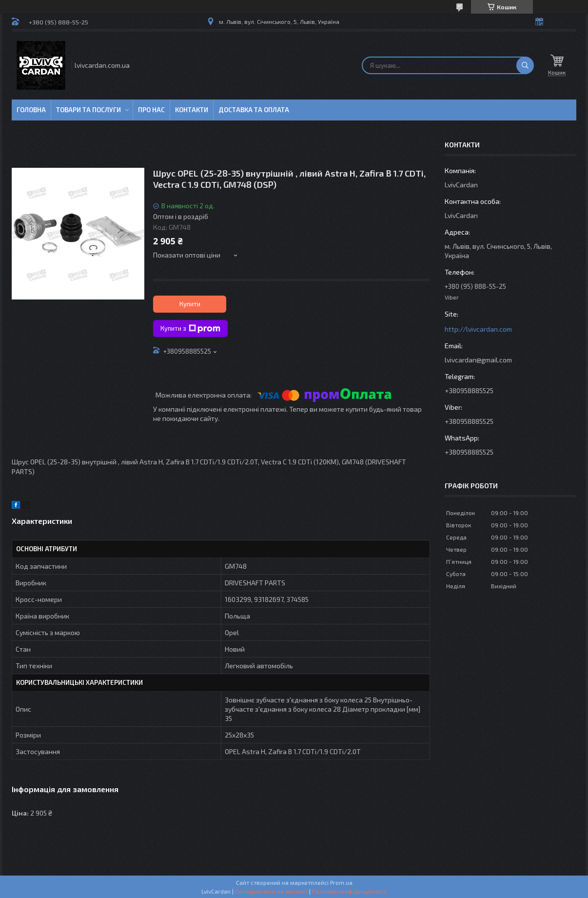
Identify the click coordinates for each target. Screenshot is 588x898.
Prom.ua (341, 882)
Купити (190, 304)
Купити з (190, 329)
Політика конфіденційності (349, 891)
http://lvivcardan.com (478, 329)
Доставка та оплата (254, 110)
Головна (31, 110)
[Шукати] (525, 65)
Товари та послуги (88, 110)
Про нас (151, 110)
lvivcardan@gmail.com (478, 360)
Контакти (192, 110)
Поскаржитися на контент (271, 891)
